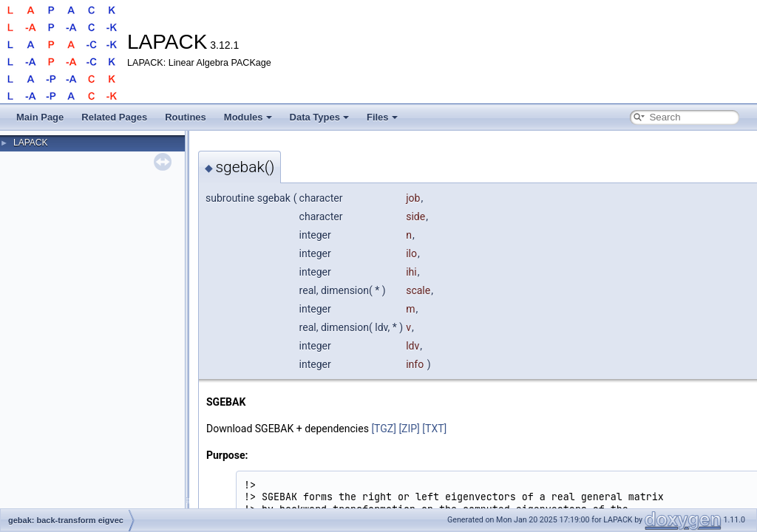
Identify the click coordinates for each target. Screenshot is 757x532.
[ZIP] (409, 429)
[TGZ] (384, 429)
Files (382, 117)
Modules (248, 117)
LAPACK (30, 143)
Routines (186, 117)
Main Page (40, 117)
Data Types (319, 117)
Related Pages (114, 117)
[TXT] (434, 429)
